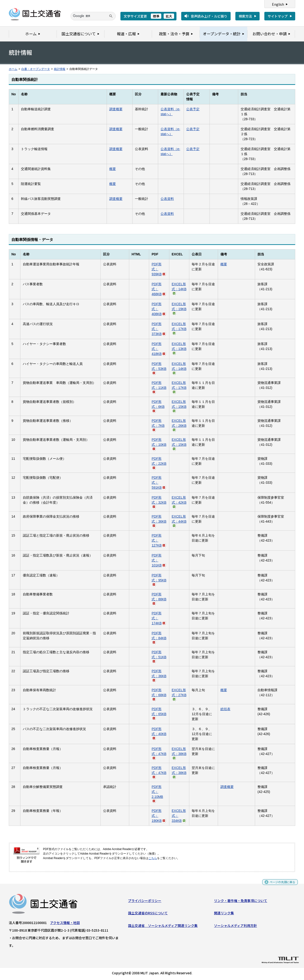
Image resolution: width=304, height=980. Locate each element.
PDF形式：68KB (159, 695)
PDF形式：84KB (159, 638)
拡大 (169, 16)
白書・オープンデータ (36, 69)
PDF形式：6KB (158, 406)
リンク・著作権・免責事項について (241, 902)
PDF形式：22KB (159, 463)
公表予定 (193, 109)
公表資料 (167, 199)
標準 (156, 16)
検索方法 (245, 16)
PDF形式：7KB (158, 425)
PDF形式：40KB (159, 734)
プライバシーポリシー (145, 902)
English (278, 4)
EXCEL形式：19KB (179, 309)
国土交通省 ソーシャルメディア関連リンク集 (163, 926)
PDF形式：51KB (159, 657)
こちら (153, 858)
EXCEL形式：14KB (179, 289)
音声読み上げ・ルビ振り (209, 16)
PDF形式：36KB (159, 521)
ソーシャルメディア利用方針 (235, 926)
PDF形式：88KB (159, 599)
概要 (113, 169)
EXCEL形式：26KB (179, 425)
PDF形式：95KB (159, 580)
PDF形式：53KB (159, 368)
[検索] (93, 16)
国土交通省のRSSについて (148, 914)
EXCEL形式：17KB (179, 329)
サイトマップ (278, 16)
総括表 (225, 709)
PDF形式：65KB (159, 714)
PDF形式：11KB (159, 387)
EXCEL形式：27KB (179, 695)
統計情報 (60, 69)
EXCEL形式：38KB (179, 753)
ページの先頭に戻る (281, 885)
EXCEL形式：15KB (179, 406)
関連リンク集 (224, 914)
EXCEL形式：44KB (179, 521)
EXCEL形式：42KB (179, 502)
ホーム (13, 69)
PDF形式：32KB (159, 502)
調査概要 (116, 109)
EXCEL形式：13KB (179, 348)
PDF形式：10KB (159, 444)
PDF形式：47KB (159, 753)
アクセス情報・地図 (65, 924)
